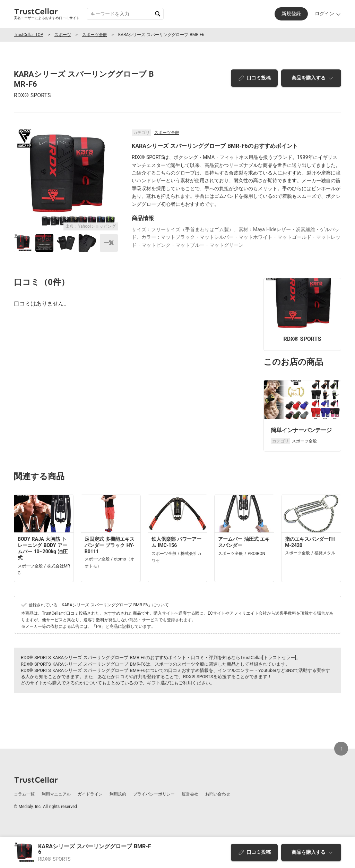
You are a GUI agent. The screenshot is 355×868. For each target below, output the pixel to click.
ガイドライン (90, 794)
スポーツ (63, 35)
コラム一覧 (24, 794)
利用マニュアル (56, 794)
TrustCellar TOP (29, 35)
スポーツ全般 (95, 35)
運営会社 (190, 794)
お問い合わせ (218, 794)
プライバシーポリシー (154, 794)
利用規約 (118, 794)
